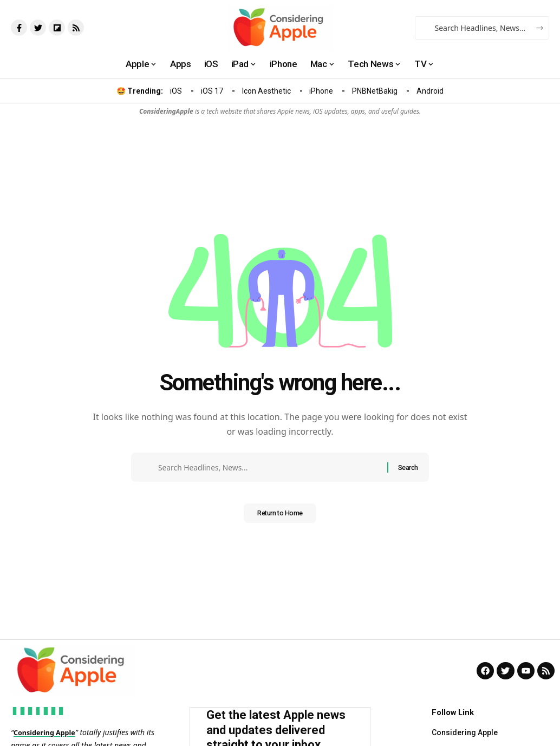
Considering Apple (48, 732)
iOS (176, 91)
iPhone (321, 91)
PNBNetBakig (375, 91)
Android (430, 91)
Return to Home (280, 517)
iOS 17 (212, 91)
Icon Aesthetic (266, 91)
